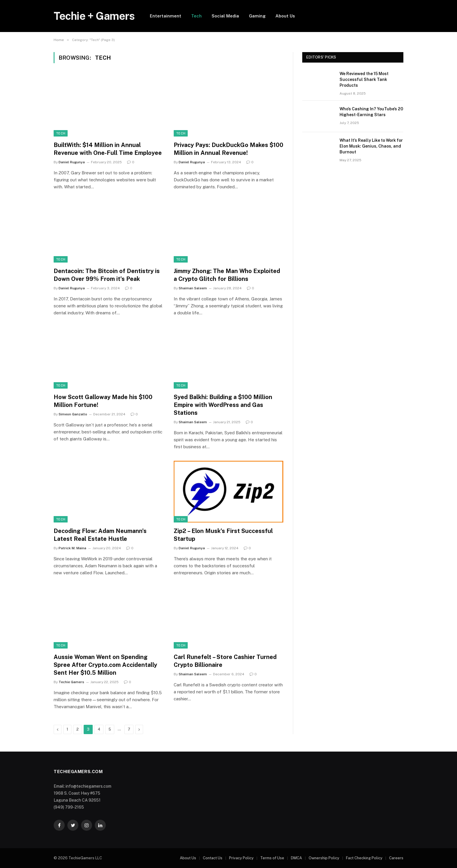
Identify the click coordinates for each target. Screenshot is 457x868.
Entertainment (166, 16)
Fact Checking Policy (364, 858)
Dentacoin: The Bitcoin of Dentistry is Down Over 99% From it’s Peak (107, 275)
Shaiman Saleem (193, 288)
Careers (396, 858)
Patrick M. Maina (72, 548)
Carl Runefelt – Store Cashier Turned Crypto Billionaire (225, 661)
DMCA (296, 858)
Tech (196, 16)
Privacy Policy (241, 858)
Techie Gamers (71, 682)
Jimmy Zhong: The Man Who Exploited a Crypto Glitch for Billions (227, 275)
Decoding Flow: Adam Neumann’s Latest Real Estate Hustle (100, 535)
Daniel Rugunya (72, 162)
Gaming (257, 16)
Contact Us (213, 858)
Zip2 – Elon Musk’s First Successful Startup (223, 535)
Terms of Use (272, 858)
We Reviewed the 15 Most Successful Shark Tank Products (364, 79)
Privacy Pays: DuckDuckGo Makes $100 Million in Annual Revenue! (228, 149)
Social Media (225, 16)
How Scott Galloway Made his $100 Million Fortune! (103, 401)
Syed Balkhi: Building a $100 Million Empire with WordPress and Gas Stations (223, 405)
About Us (285, 16)
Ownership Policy (324, 858)
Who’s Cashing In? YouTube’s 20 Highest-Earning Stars (371, 112)
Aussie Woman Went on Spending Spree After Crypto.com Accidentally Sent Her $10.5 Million (105, 665)
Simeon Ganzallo (73, 414)
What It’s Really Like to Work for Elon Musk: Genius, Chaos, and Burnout (371, 146)
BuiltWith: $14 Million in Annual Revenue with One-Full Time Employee (108, 149)
